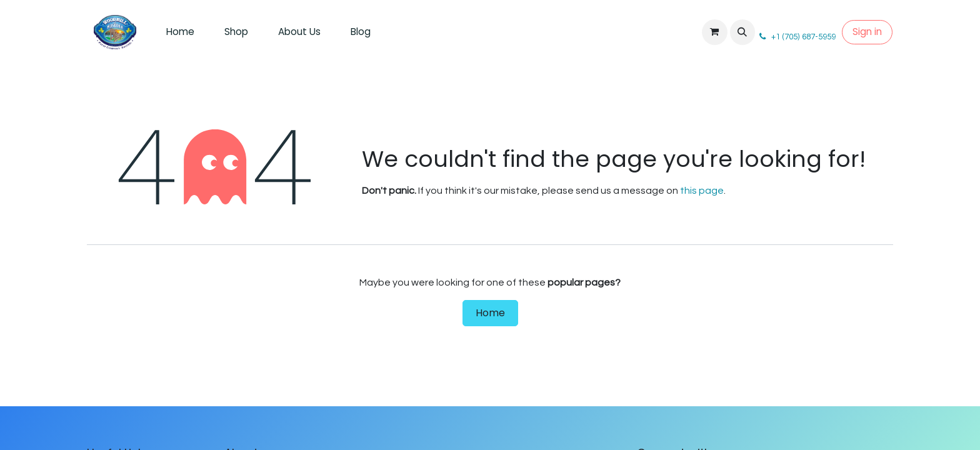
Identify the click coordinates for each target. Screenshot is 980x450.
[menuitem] (180, 32)
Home (490, 313)
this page (702, 191)
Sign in (867, 32)
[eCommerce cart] (714, 32)
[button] (742, 32)
